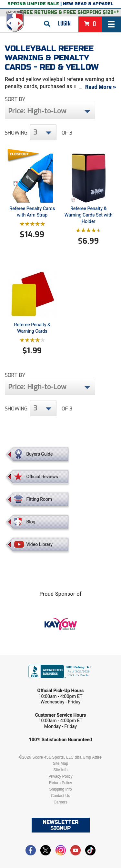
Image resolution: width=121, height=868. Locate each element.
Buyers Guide (40, 454)
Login (64, 24)
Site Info (60, 770)
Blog (31, 522)
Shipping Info (60, 789)
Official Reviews (42, 477)
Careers (60, 802)
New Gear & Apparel (88, 4)
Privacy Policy (60, 776)
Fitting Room (39, 499)
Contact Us (60, 796)
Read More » (101, 87)
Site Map (60, 763)
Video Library (40, 544)
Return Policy (60, 783)
